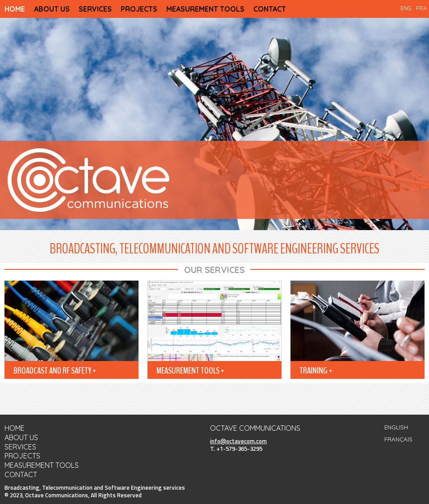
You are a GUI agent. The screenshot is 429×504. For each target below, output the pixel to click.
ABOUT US (52, 9)
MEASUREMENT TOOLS (205, 9)
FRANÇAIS (398, 439)
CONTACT (270, 9)
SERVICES (95, 9)
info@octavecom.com (238, 441)
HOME (15, 9)
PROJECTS (139, 9)
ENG (406, 8)
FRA (421, 8)
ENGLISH (396, 427)
